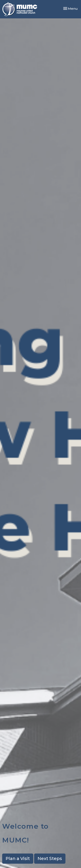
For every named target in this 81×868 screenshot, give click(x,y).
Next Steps (50, 858)
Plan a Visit (18, 858)
